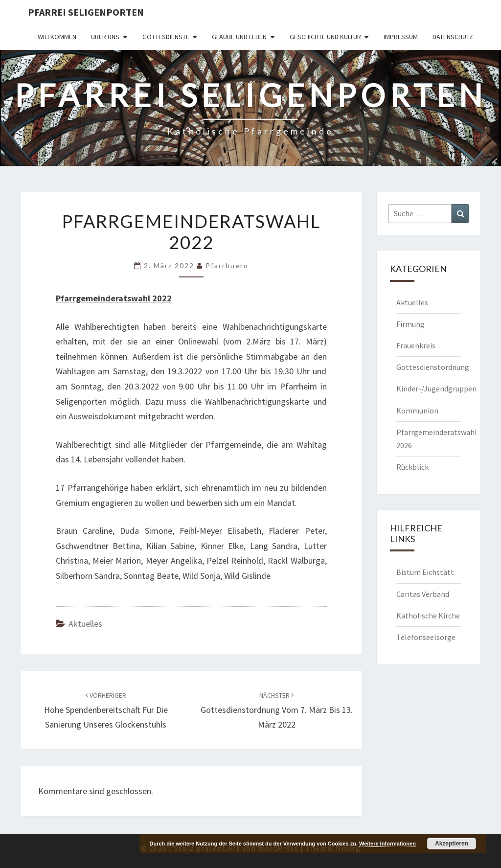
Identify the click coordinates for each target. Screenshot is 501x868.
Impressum (401, 37)
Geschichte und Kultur (325, 37)
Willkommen (57, 37)
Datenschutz (453, 37)
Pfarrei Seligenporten (86, 12)
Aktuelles (85, 624)
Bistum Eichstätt (425, 572)
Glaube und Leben (239, 37)
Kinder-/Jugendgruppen (436, 388)
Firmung (410, 324)
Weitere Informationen (387, 844)
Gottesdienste (166, 37)
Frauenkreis (416, 345)
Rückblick (412, 467)
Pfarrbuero (227, 265)
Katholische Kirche (428, 616)
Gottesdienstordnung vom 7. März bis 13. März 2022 (277, 710)
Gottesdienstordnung (433, 367)
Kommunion (417, 411)
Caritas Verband (423, 594)
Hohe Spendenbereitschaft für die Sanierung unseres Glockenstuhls (106, 710)
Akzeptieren (452, 844)
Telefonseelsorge (426, 637)
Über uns (105, 37)
